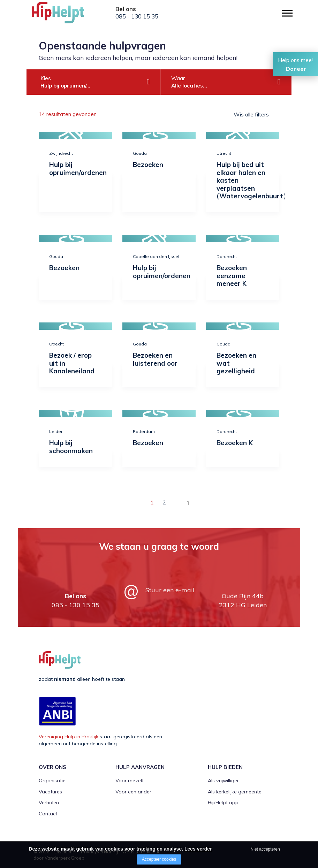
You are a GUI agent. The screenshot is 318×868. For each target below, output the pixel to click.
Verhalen (49, 802)
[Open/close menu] (287, 13)
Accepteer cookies (159, 859)
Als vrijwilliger (223, 781)
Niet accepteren (265, 849)
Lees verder (198, 849)
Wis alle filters (251, 114)
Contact (48, 814)
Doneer (296, 69)
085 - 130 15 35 (137, 16)
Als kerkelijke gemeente (235, 792)
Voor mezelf (130, 781)
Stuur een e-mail (170, 590)
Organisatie (52, 781)
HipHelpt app (223, 802)
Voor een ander (133, 792)
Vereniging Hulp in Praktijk (69, 737)
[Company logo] (67, 16)
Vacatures (50, 792)
